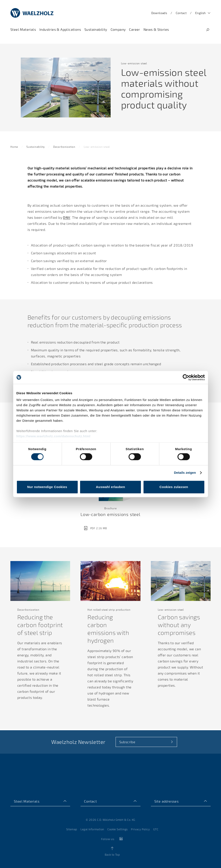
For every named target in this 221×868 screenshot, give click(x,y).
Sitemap (72, 829)
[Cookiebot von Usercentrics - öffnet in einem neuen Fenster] (186, 377)
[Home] (32, 13)
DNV (67, 218)
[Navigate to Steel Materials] (23, 29)
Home (14, 148)
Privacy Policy (140, 829)
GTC (156, 829)
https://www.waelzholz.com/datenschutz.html (53, 436)
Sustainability (36, 148)
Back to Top (112, 855)
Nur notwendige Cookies (47, 487)
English (201, 13)
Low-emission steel (97, 148)
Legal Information (92, 829)
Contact (181, 13)
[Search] (208, 30)
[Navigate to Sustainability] (96, 29)
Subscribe (127, 742)
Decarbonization (64, 148)
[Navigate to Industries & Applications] (60, 29)
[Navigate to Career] (134, 29)
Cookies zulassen (174, 487)
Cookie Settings (117, 829)
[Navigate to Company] (118, 29)
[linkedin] (121, 839)
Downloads (159, 13)
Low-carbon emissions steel (110, 515)
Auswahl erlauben (110, 487)
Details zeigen (185, 473)
